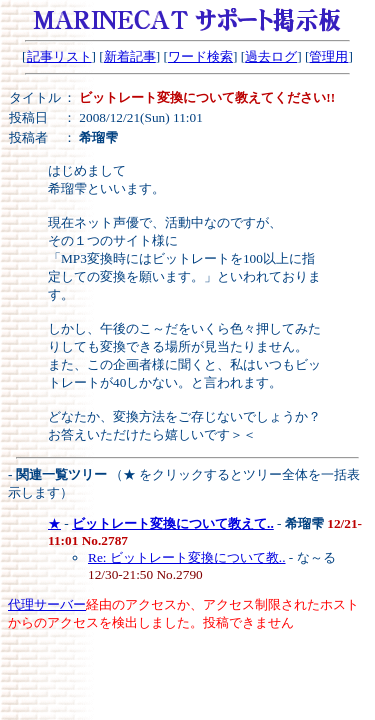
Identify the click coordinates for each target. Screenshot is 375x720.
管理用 (328, 56)
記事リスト (59, 56)
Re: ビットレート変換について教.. (187, 557)
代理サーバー (47, 604)
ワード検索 (200, 56)
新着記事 (130, 56)
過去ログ (271, 56)
